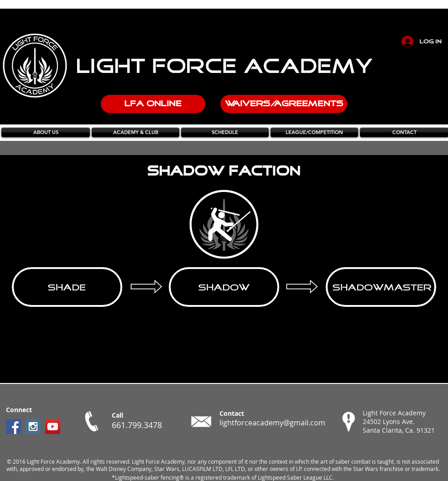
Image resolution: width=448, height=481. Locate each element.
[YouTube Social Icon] (53, 427)
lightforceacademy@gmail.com (272, 423)
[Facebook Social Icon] (13, 427)
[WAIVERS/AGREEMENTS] (284, 104)
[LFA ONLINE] (153, 104)
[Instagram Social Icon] (33, 427)
